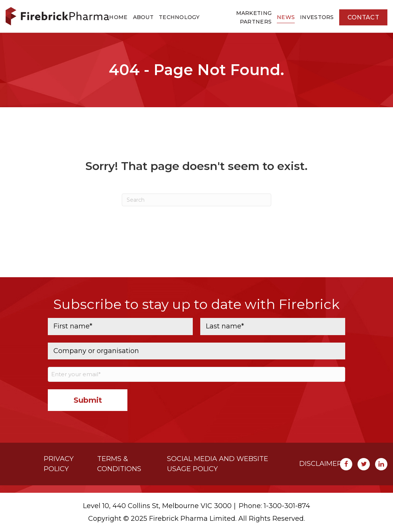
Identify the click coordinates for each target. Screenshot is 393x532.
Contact (363, 17)
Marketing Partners (254, 17)
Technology (179, 17)
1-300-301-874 (287, 506)
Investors (317, 17)
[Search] (196, 200)
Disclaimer (321, 464)
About (143, 17)
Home (118, 17)
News (286, 17)
